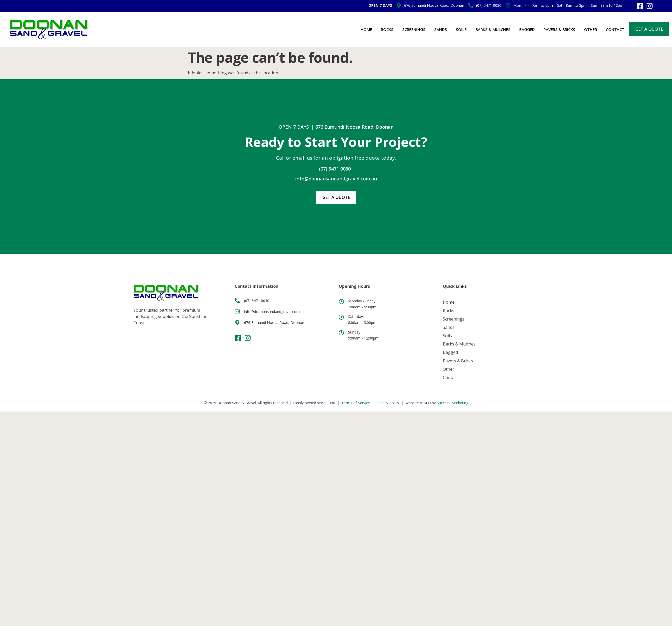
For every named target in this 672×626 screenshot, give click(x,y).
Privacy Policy (388, 402)
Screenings (414, 29)
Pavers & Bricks (559, 29)
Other (591, 29)
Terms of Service (356, 402)
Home (366, 29)
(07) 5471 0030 (335, 169)
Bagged (527, 29)
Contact (615, 29)
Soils (461, 29)
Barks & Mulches (493, 29)
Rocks (387, 29)
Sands (441, 29)
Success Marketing (453, 402)
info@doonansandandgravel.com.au (336, 179)
